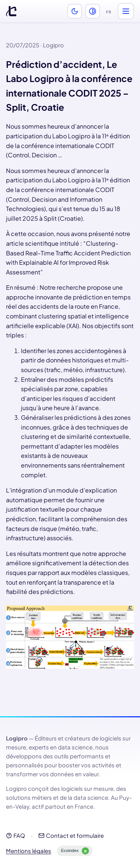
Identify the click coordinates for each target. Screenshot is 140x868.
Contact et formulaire (71, 835)
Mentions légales (29, 851)
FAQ (15, 835)
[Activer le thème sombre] (75, 11)
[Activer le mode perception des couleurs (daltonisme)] (93, 11)
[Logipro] (11, 11)
